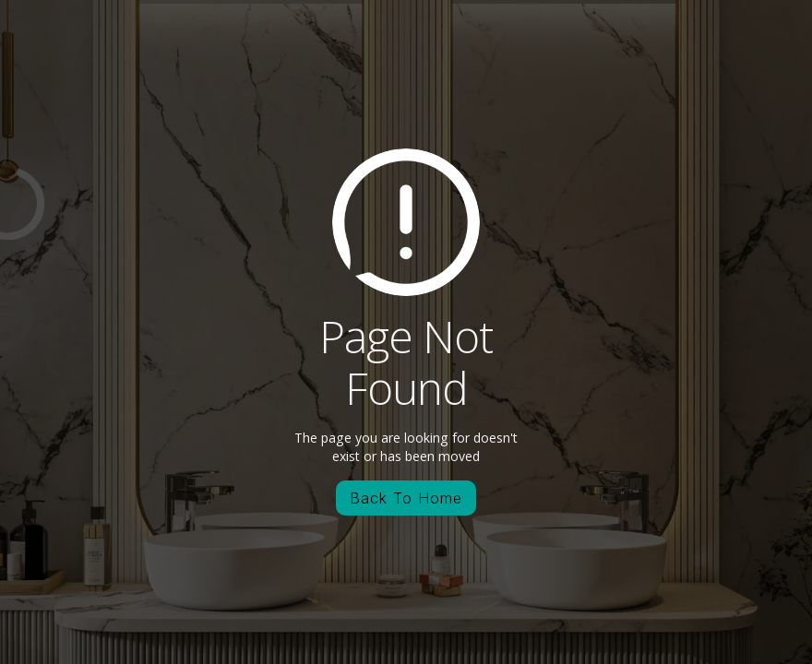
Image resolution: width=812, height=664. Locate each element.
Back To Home (406, 498)
